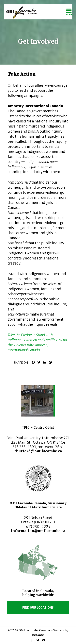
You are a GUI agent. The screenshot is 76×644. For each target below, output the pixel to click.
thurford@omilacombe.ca (38, 451)
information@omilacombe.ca (38, 531)
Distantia (38, 635)
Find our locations (38, 608)
